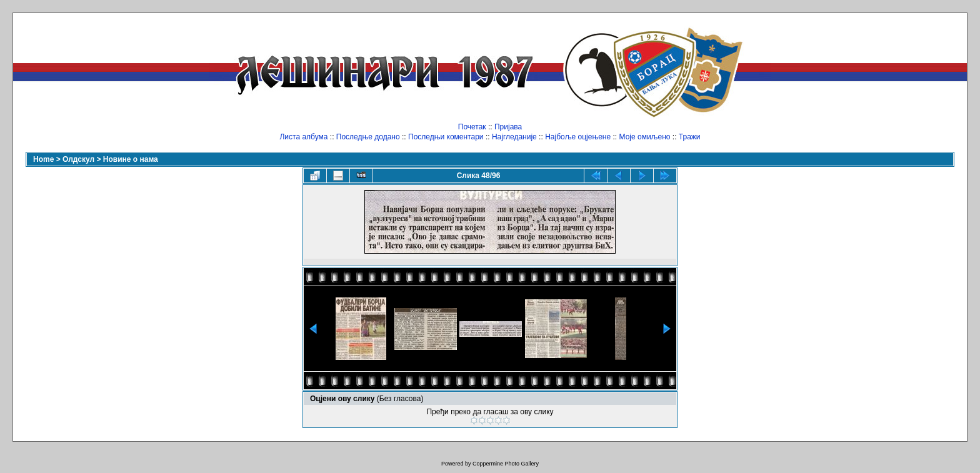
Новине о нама (131, 159)
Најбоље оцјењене (578, 137)
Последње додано (368, 137)
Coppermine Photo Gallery (506, 464)
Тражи (690, 137)
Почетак (472, 127)
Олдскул (78, 159)
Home (43, 159)
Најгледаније (514, 137)
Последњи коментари (446, 137)
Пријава (508, 127)
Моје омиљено (645, 137)
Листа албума (303, 137)
